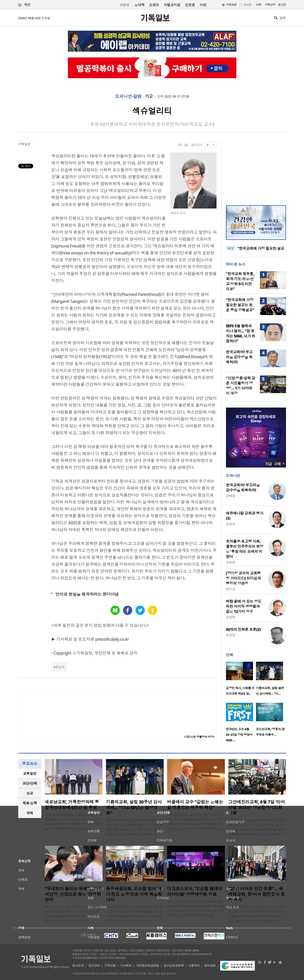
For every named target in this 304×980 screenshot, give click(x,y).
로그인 (282, 5)
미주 (259, 5)
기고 (149, 96)
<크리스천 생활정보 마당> (199, 737)
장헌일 (231, 562)
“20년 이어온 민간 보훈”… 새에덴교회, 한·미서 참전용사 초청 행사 (256, 894)
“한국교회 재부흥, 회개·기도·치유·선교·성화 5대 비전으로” (240, 281)
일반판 (247, 5)
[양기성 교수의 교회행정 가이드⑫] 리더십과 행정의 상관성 (243, 578)
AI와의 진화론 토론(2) (243, 629)
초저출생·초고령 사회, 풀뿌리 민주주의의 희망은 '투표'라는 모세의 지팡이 (245, 549)
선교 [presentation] (30, 793)
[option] (241, 680)
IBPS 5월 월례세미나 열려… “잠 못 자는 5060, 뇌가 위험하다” (241, 334)
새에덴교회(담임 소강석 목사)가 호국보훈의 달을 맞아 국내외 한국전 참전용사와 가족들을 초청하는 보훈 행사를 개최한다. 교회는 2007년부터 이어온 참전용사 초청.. (257, 914)
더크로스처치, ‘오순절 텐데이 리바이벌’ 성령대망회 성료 (195, 891)
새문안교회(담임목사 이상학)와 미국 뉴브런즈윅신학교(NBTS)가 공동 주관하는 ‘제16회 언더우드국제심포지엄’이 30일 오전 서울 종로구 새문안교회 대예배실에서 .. (195, 822)
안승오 (231, 524)
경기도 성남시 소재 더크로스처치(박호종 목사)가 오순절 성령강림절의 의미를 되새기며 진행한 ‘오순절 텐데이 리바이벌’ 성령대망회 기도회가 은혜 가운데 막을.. (196, 908)
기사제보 (126, 965)
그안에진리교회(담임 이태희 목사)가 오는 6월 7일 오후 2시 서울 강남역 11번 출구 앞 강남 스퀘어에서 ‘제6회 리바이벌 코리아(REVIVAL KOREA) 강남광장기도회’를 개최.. (257, 830)
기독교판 (231, 5)
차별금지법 (172, 5)
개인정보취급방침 (148, 965)
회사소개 (78, 965)
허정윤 (231, 635)
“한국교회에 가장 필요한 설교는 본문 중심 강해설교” (240, 305)
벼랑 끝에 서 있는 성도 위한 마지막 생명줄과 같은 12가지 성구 (244, 606)
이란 (203, 5)
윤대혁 (140, 5)
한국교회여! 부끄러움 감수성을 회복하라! (239, 357)
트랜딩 (124, 5)
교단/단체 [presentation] (30, 783)
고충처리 (194, 965)
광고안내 (94, 965)
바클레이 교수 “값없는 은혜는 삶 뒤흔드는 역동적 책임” (195, 805)
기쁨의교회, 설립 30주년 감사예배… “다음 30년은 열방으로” (134, 807)
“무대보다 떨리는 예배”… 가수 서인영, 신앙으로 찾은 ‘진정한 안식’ (74, 894)
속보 (231, 248)
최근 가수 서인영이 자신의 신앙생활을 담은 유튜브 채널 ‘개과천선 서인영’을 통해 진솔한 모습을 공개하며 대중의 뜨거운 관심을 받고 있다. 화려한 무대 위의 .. (73, 914)
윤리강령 (210, 965)
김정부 (231, 617)
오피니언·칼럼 (128, 96)
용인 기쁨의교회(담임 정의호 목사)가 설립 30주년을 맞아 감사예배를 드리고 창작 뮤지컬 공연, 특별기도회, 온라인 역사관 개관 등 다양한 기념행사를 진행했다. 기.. (135, 827)
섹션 (24, 5)
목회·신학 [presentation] (30, 803)
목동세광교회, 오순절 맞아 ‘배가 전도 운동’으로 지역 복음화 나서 (134, 894)
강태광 (231, 496)
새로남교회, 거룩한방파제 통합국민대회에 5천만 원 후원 (72, 805)
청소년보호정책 (174, 965)
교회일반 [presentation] (30, 773)
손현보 (154, 5)
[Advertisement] (256, 171)
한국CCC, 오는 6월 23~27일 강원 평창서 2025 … (239, 735)
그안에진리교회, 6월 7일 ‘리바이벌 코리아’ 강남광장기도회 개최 (257, 807)
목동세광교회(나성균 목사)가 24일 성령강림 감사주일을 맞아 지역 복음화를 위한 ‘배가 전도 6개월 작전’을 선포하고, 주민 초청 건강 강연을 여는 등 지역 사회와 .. (135, 914)
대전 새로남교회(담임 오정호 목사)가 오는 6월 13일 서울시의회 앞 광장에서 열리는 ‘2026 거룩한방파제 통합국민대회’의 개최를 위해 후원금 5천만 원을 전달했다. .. (73, 822)
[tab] (30, 773)
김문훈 (190, 5)
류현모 (60, 667)
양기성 (231, 589)
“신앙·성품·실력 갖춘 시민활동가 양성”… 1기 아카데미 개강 (241, 386)
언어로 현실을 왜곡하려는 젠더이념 (87, 594)
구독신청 (270, 5)
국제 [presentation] (30, 813)
